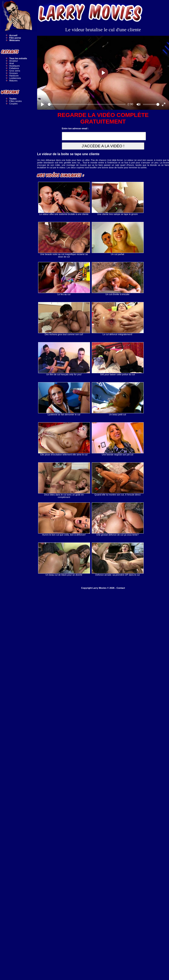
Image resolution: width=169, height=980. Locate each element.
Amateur (14, 61)
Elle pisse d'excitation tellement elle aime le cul (64, 439)
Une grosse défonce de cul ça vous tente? (117, 519)
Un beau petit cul (117, 399)
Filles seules (16, 101)
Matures (13, 81)
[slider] (87, 104)
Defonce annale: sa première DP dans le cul (117, 559)
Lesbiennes (15, 78)
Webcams (15, 40)
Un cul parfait (117, 239)
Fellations (14, 68)
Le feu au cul (64, 279)
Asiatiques (15, 66)
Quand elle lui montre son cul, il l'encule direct (117, 479)
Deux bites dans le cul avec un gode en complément (64, 480)
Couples (13, 104)
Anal (12, 63)
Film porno (15, 38)
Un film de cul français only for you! (64, 359)
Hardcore (14, 76)
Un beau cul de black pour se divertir (64, 559)
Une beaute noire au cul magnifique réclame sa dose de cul (64, 240)
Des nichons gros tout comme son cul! (64, 319)
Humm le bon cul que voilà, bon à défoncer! (64, 519)
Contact (121, 588)
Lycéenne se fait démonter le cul (64, 399)
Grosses (13, 73)
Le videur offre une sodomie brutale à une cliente (64, 199)
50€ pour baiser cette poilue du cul (117, 359)
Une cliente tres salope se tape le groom (117, 199)
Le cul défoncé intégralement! (117, 319)
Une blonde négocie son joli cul (117, 439)
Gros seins (15, 71)
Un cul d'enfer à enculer (117, 279)
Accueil (13, 35)
